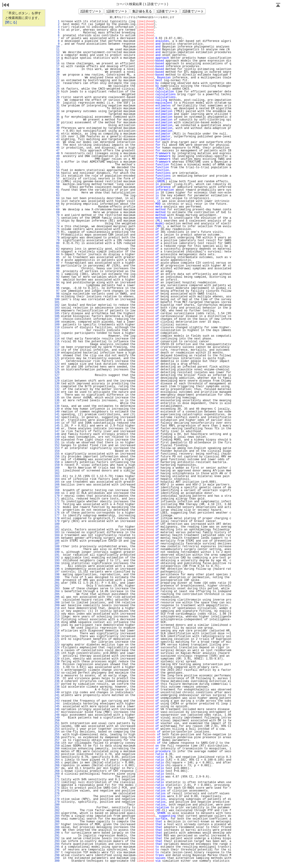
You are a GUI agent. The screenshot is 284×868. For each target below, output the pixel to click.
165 (57, 482)
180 (57, 524)
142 (57, 417)
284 (57, 816)
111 (57, 330)
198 (57, 575)
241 (57, 695)
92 (57, 277)
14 (57, 58)
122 (57, 361)
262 (57, 754)
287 (57, 824)
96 (57, 288)
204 (57, 591)
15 (57, 61)
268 (57, 771)
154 (57, 451)
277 (57, 796)
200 (57, 580)
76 (57, 232)
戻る (6, 5)
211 (57, 611)
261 (57, 751)
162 (57, 474)
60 (57, 187)
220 (57, 636)
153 (57, 448)
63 (57, 196)
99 (57, 297)
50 (57, 159)
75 (57, 229)
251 (57, 723)
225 (57, 650)
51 (57, 162)
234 (57, 676)
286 (57, 822)
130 (57, 384)
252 (57, 726)
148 (57, 434)
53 (57, 168)
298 (57, 855)
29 (57, 100)
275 (57, 791)
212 (57, 614)
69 (57, 212)
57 (57, 179)
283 (57, 813)
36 (57, 120)
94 (57, 283)
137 (57, 403)
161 (57, 471)
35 (57, 117)
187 (57, 544)
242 (57, 698)
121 (57, 358)
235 (57, 678)
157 (57, 460)
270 (57, 777)
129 (57, 381)
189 (57, 549)
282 (57, 810)
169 (57, 493)
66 (57, 204)
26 (57, 92)
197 (57, 572)
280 (57, 805)
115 (57, 342)
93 (57, 280)
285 (57, 819)
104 (57, 311)
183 (57, 532)
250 (57, 721)
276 (57, 794)
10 (57, 47)
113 (57, 336)
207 (57, 600)
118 (57, 350)
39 (57, 128)
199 (57, 577)
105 (57, 314)
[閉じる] (11, 22)
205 (57, 594)
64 (57, 198)
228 (57, 659)
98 (57, 294)
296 (57, 850)
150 (57, 440)
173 (57, 504)
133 (57, 392)
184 (57, 535)
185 (57, 538)
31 (57, 106)
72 (57, 221)
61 (57, 190)
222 (57, 642)
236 (57, 681)
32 (57, 109)
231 (57, 667)
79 (57, 241)
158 (57, 462)
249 (57, 718)
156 (57, 457)
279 (57, 802)
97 (57, 291)
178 (57, 518)
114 (57, 339)
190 (57, 552)
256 (57, 737)
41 (57, 134)
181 (57, 527)
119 (57, 353)
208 (57, 603)
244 (57, 704)
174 (57, 507)
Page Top (278, 5)
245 (57, 707)
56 (57, 176)
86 (57, 260)
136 (57, 401)
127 (57, 375)
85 (57, 257)
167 (57, 488)
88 (57, 266)
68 (57, 210)
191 (57, 555)
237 (57, 684)
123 (57, 364)
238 (57, 687)
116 (57, 344)
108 (57, 322)
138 (57, 406)
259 (57, 746)
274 (57, 788)
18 (57, 69)
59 (57, 184)
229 (57, 662)
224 (57, 648)
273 (57, 785)
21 (57, 78)
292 (57, 839)
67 (57, 207)
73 (57, 224)
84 (57, 255)
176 (57, 513)
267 (57, 768)
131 (57, 387)
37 (57, 123)
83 (57, 252)
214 (57, 620)
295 (57, 847)
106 (57, 316)
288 (57, 827)
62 (57, 193)
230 (57, 664)
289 (57, 830)
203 (57, 589)
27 (57, 95)
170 (57, 496)
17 (57, 66)
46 (57, 148)
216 (57, 625)
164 (57, 479)
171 (57, 499)
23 (57, 83)
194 (57, 563)
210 (57, 608)
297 (57, 853)
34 (57, 114)
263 (57, 757)
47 (57, 151)
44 (57, 142)
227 (57, 656)
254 (57, 732)
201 (57, 583)
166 (57, 485)
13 (57, 55)
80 (57, 243)
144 (57, 423)
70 (57, 215)
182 (57, 530)
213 (57, 617)
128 (57, 378)
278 (57, 799)
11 (57, 50)
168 (57, 490)
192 (57, 558)
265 (57, 763)
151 (57, 443)
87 (57, 263)
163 (57, 476)
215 (57, 622)
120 (57, 356)
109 (57, 325)
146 (57, 429)
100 (57, 299)
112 (57, 333)
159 (57, 465)
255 (57, 735)
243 (57, 701)
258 (57, 743)
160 (57, 468)
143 (57, 420)
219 (57, 634)
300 (57, 861)
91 (57, 274)
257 (57, 740)
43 (57, 139)
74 (57, 226)
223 (57, 645)
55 (57, 173)
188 (57, 547)
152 (57, 445)
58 (57, 182)
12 (57, 52)
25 (57, 89)
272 (57, 782)
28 (57, 97)
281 (57, 808)
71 (57, 218)
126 (57, 372)
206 (57, 597)
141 (57, 415)
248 (57, 715)
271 (57, 780)
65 (57, 201)
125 (57, 370)
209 (57, 605)
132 (57, 389)
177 (57, 516)
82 (57, 249)
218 (57, 631)
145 (57, 426)
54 (57, 170)
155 (57, 454)
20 (57, 75)
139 (57, 409)
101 (57, 302)
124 (57, 367)
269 (57, 774)
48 (57, 153)
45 (57, 145)
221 (57, 639)
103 (57, 308)
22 (57, 80)
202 (57, 586)
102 (57, 305)
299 (57, 858)
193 (57, 561)
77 (57, 235)
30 (57, 103)
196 (57, 569)
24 (57, 86)
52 (57, 165)
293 (57, 841)
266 (57, 766)
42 (57, 137)
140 (57, 412)
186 (57, 541)
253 (57, 729)
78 (57, 238)
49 (57, 156)
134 (57, 395)
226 (57, 653)
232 (57, 670)
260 (57, 749)
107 (57, 319)
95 (57, 285)
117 (57, 347)
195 (57, 566)
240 (57, 693)
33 (57, 111)
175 (57, 510)
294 (57, 844)
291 (57, 836)
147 (57, 431)
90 (57, 271)
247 (57, 712)
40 (57, 131)
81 (57, 246)
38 (57, 125)
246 (57, 709)
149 (57, 437)
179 (57, 521)
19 (57, 72)
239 (57, 690)
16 (57, 64)
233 (57, 673)
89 (57, 269)
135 (57, 398)
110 (57, 328)
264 (57, 760)
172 (57, 502)
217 (57, 628)
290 (57, 833)
